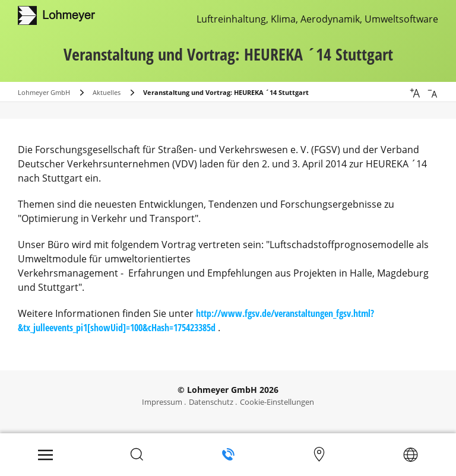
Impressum (162, 402)
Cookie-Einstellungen (277, 402)
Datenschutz (211, 402)
